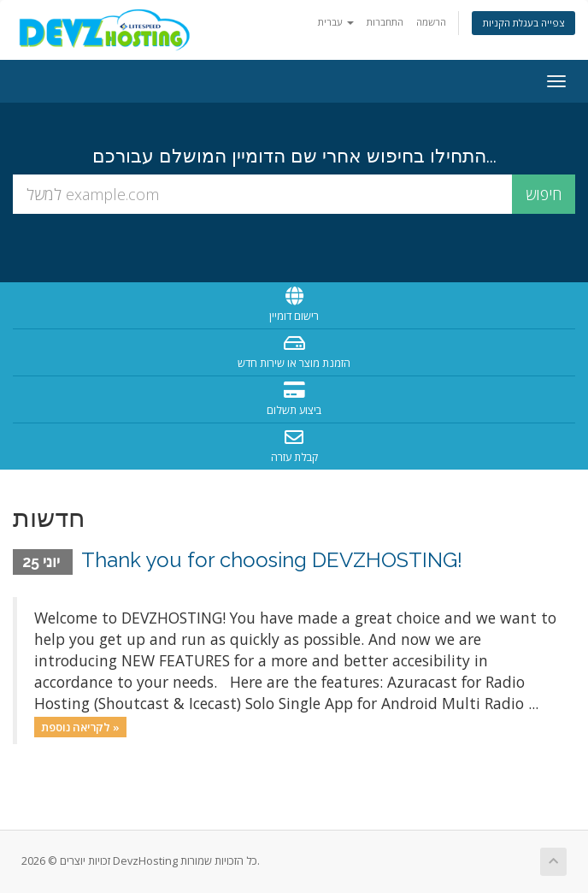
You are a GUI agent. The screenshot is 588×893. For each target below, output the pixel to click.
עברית (336, 22)
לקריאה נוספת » (80, 726)
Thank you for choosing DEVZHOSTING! (272, 560)
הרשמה (431, 22)
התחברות (385, 22)
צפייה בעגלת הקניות (523, 23)
